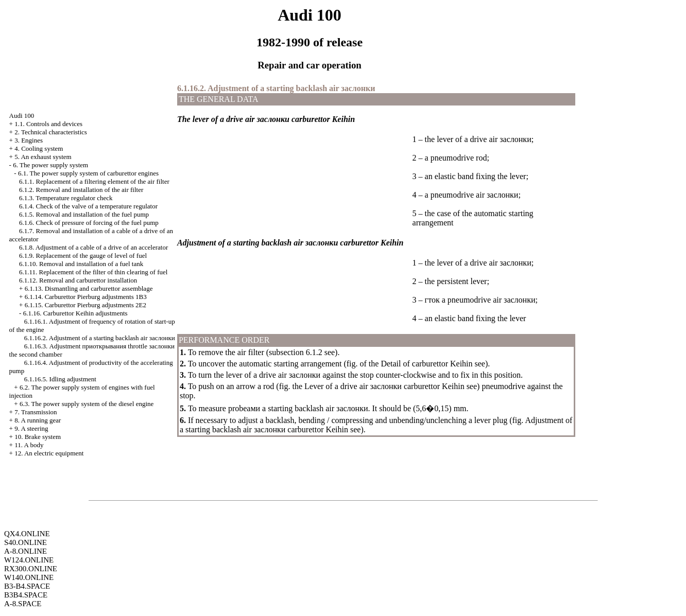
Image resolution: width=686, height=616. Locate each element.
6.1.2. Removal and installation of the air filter (81, 190)
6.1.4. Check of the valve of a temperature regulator (88, 206)
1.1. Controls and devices (48, 124)
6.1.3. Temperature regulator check (66, 198)
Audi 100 (22, 116)
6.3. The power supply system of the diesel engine (87, 404)
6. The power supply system (50, 165)
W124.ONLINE (29, 560)
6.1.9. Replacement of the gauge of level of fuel (83, 256)
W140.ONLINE (29, 577)
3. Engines (29, 140)
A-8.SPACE (23, 604)
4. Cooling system (39, 148)
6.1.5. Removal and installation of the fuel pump (84, 214)
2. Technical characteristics (51, 132)
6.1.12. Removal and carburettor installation (78, 280)
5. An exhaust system (43, 157)
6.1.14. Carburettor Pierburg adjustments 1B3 (86, 297)
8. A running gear (38, 420)
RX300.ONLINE (31, 569)
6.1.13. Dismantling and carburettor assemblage (89, 288)
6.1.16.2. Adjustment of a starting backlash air (100, 338)
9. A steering (31, 428)
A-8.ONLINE (25, 551)
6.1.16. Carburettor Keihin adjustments (75, 313)
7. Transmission (36, 412)
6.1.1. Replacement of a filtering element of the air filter (94, 181)
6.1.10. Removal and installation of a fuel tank (81, 264)
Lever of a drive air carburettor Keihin (384, 386)
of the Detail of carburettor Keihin (416, 364)
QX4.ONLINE (27, 534)
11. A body (29, 445)
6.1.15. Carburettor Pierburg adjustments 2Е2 (85, 305)
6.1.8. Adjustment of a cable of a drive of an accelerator (93, 247)
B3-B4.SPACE (27, 586)
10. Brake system (38, 437)
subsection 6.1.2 (296, 352)
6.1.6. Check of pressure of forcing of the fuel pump (89, 223)
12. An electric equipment (49, 453)
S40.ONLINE (25, 542)
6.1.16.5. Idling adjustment (60, 379)
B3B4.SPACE (26, 595)
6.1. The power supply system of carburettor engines (88, 173)
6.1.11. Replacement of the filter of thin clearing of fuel (93, 272)
